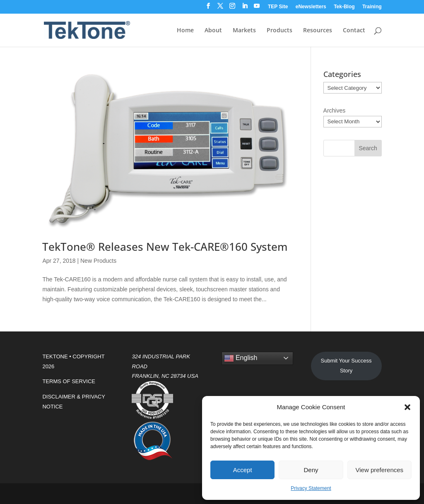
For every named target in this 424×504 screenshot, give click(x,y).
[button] (407, 407)
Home (185, 31)
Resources (318, 31)
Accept (243, 470)
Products (279, 31)
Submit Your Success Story (346, 366)
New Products (98, 261)
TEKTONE (55, 356)
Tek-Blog (344, 7)
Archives (335, 110)
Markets (244, 31)
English (241, 358)
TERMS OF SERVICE (69, 381)
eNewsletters (311, 7)
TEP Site (278, 7)
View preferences (380, 470)
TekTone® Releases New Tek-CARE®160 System (165, 247)
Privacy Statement (311, 488)
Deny (311, 470)
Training (372, 7)
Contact (354, 31)
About (213, 31)
